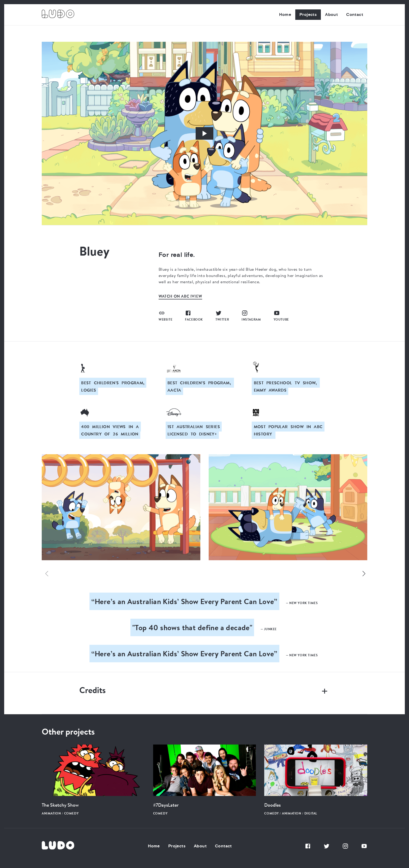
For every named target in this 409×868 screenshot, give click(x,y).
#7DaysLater (166, 805)
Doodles (272, 805)
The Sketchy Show (60, 805)
